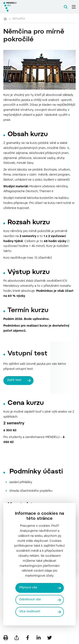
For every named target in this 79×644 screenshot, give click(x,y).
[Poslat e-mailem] (17, 638)
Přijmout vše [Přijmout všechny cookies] (28, 588)
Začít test (14, 380)
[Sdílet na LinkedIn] (39, 638)
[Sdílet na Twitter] (50, 638)
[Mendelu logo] (24, 7)
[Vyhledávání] (66, 7)
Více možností (30, 612)
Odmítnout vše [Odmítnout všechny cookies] (30, 600)
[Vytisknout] (6, 638)
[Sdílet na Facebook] (28, 638)
